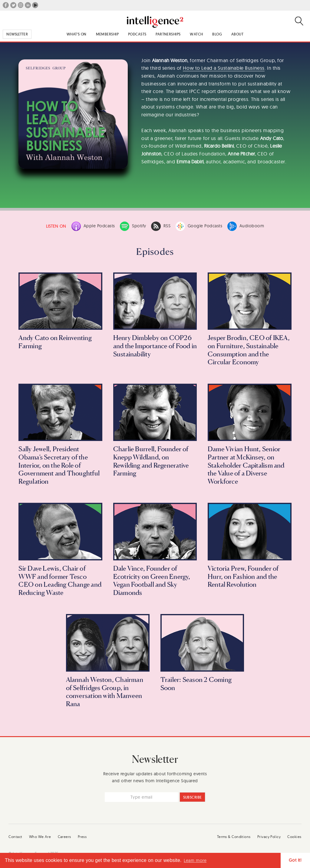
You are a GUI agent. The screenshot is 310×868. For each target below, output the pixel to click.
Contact (15, 837)
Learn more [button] (195, 860)
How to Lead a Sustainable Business (224, 68)
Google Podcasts (199, 226)
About (237, 34)
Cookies (294, 837)
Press (82, 837)
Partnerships (168, 34)
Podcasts (137, 34)
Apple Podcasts (93, 226)
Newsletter (17, 34)
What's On (77, 34)
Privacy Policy (269, 837)
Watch (196, 34)
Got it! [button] (295, 860)
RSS (161, 226)
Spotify (133, 226)
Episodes (155, 252)
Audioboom (246, 226)
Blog (217, 34)
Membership (107, 34)
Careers (64, 837)
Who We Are (40, 837)
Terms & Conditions (234, 837)
